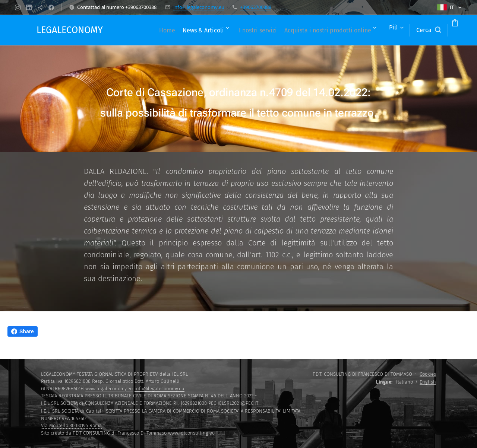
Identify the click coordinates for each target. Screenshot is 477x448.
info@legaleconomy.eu (199, 7)
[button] (400, 30)
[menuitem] (228, 30)
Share (23, 331)
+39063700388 (256, 7)
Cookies (428, 374)
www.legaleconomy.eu (109, 389)
